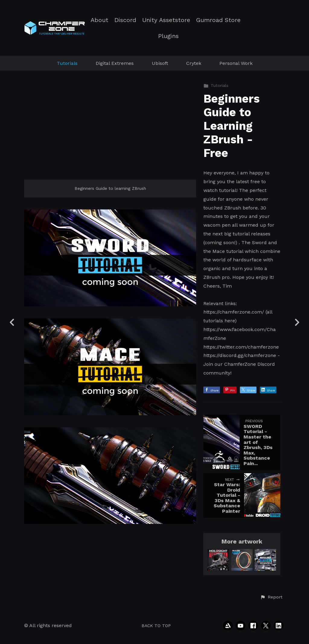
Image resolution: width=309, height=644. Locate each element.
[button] (271, 597)
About (99, 20)
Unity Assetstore (166, 20)
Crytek (194, 63)
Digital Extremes (115, 63)
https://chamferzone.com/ (234, 312)
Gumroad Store (218, 20)
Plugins (168, 36)
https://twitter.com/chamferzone (241, 347)
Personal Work (236, 63)
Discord (125, 20)
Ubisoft (160, 63)
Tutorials (67, 63)
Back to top (156, 626)
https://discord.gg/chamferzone (240, 355)
